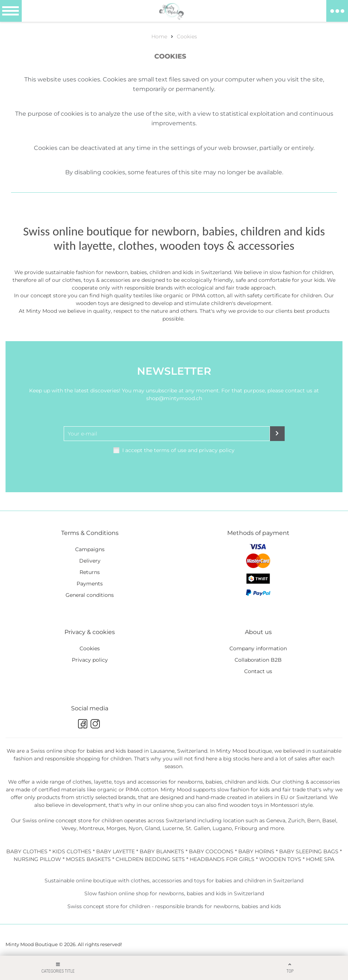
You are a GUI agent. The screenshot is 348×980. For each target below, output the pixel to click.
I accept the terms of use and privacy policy (178, 450)
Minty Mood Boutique (32, 944)
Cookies (187, 36)
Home (159, 36)
